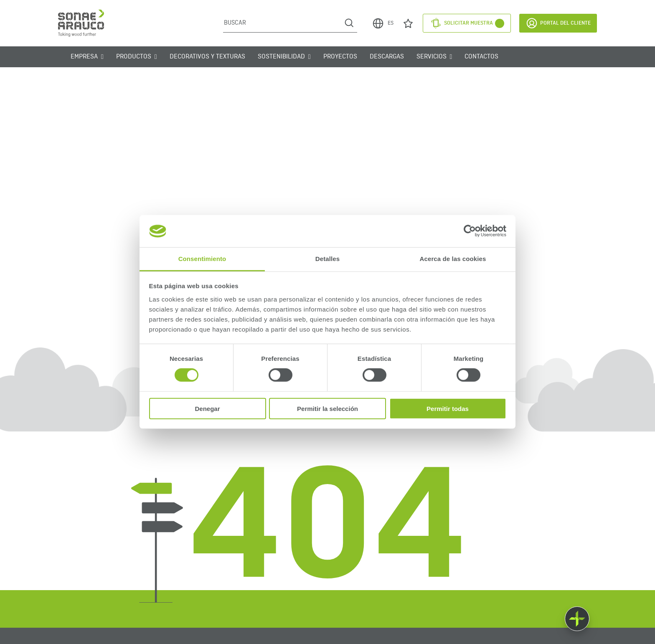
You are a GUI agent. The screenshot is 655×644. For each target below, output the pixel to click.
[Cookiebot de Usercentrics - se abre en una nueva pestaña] (470, 231)
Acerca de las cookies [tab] (453, 259)
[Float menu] (577, 619)
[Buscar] (282, 23)
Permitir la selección (327, 408)
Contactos (481, 57)
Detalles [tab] (327, 259)
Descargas (387, 57)
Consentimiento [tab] (202, 259)
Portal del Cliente (558, 23)
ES (383, 23)
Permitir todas (448, 408)
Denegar (207, 408)
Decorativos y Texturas (207, 57)
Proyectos (340, 57)
